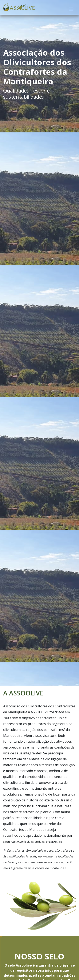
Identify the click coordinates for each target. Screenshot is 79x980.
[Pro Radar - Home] (19, 7)
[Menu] (71, 9)
